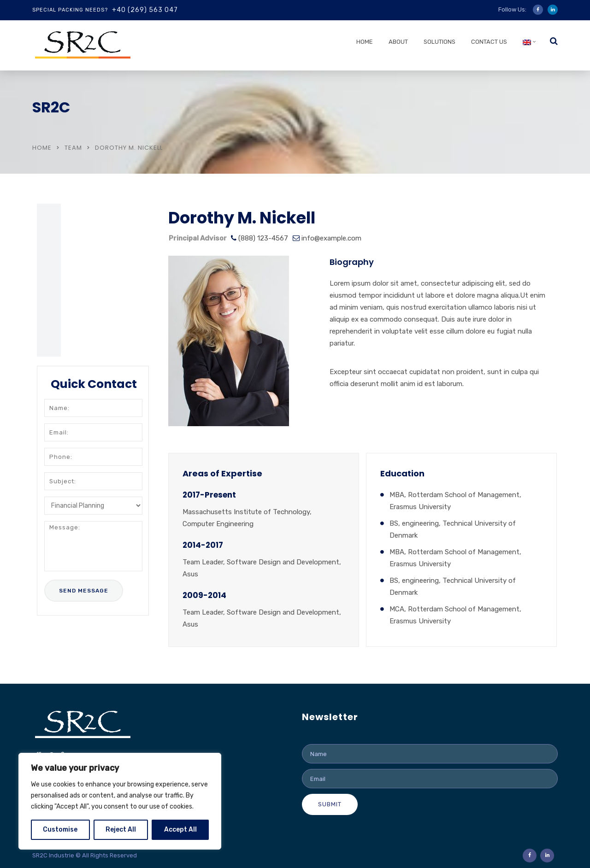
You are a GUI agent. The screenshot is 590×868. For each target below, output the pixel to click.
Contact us (489, 42)
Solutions (440, 42)
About (398, 42)
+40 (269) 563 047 (145, 10)
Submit (330, 804)
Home (365, 42)
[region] (120, 801)
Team (73, 148)
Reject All (121, 830)
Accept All (180, 830)
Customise (60, 830)
